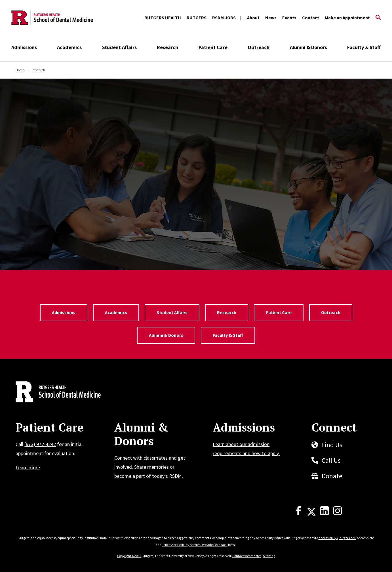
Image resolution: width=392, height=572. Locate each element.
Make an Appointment (347, 18)
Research (167, 47)
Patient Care (213, 47)
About (253, 18)
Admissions (24, 47)
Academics (69, 47)
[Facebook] (298, 514)
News (271, 18)
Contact (311, 18)
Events (289, 18)
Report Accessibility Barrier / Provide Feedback (195, 545)
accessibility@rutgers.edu (337, 538)
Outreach (259, 47)
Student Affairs (119, 47)
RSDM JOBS (224, 18)
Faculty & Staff (364, 47)
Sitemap (269, 556)
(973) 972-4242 (40, 444)
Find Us (332, 445)
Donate (332, 476)
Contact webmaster (247, 556)
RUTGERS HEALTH (163, 18)
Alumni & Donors (308, 47)
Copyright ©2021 (129, 556)
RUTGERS (197, 18)
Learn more (28, 467)
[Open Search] (378, 18)
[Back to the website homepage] (52, 18)
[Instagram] (338, 514)
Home (20, 70)
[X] (311, 514)
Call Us (331, 460)
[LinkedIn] (324, 514)
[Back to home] (53, 392)
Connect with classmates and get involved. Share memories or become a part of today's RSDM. (150, 467)
